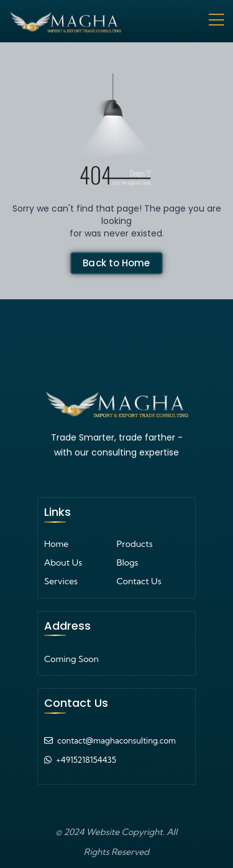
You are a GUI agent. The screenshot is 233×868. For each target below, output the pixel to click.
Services (61, 581)
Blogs (128, 562)
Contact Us (139, 581)
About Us (63, 562)
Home (56, 544)
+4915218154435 (86, 760)
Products (135, 544)
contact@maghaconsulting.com (116, 740)
